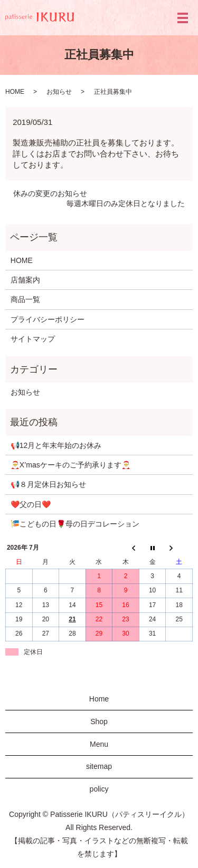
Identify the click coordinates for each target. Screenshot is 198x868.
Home (99, 699)
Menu (99, 744)
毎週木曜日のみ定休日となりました (126, 203)
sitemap (99, 766)
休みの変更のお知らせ (50, 193)
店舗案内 (25, 280)
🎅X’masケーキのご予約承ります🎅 (70, 465)
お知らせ (59, 92)
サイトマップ (33, 339)
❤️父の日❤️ (31, 504)
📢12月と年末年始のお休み (56, 445)
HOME (15, 92)
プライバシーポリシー (48, 319)
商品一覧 (25, 299)
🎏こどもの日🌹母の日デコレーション (75, 524)
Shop (99, 721)
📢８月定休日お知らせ (48, 484)
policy (99, 789)
